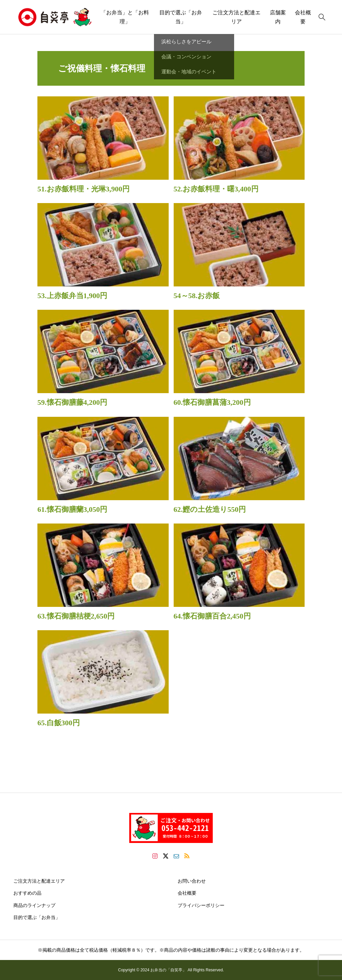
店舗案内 (278, 17)
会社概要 (187, 893)
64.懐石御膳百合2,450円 (212, 616)
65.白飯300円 (59, 723)
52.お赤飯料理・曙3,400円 (216, 189)
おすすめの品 (27, 893)
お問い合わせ (192, 881)
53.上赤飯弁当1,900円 (72, 296)
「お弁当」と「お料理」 (125, 17)
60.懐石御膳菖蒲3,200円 (212, 402)
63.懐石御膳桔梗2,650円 (76, 616)
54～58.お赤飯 (197, 296)
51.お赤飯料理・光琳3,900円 (83, 189)
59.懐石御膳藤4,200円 (72, 402)
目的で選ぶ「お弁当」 (181, 17)
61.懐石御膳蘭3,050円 (72, 509)
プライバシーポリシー (201, 905)
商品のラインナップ (34, 905)
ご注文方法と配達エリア (236, 17)
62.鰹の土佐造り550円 (210, 509)
